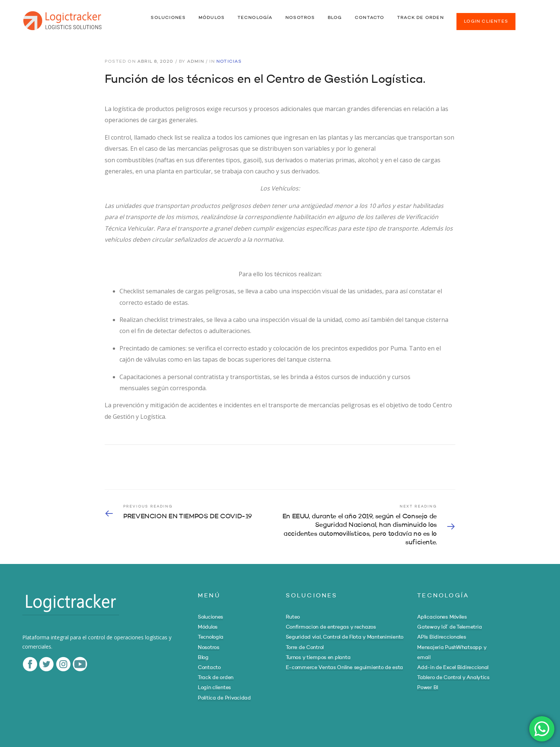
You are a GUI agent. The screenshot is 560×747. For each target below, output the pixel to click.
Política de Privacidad (224, 698)
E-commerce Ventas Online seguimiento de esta (345, 668)
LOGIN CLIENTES (486, 22)
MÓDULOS (212, 18)
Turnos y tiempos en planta (318, 658)
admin (196, 62)
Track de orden (216, 678)
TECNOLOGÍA (255, 18)
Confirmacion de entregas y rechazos (331, 627)
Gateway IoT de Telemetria (449, 627)
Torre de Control (305, 647)
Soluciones (210, 617)
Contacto (209, 668)
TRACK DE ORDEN (420, 18)
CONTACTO (370, 18)
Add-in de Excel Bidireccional (453, 668)
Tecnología (211, 637)
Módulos (208, 627)
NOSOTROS (300, 18)
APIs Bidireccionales (441, 637)
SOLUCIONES (168, 18)
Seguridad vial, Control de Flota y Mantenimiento (345, 637)
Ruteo (293, 617)
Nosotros (209, 647)
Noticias (229, 62)
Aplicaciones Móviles (442, 617)
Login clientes (214, 688)
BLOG (335, 18)
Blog (203, 658)
